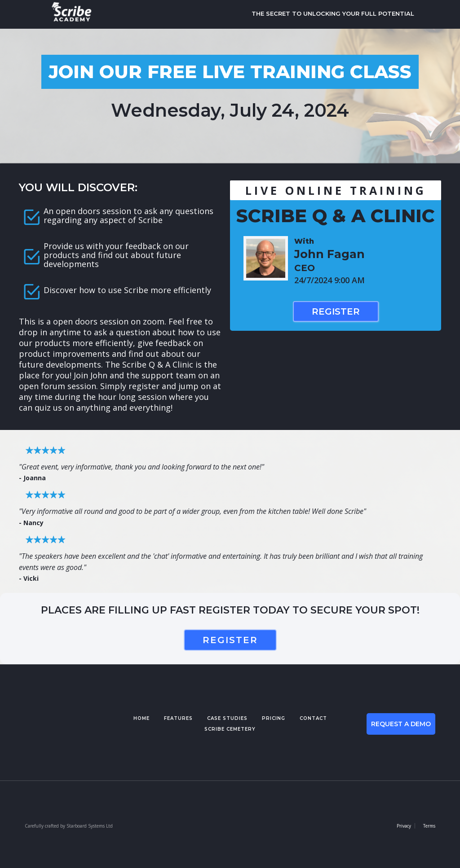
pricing (274, 718)
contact (313, 718)
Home (142, 718)
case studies (227, 718)
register (230, 640)
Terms (429, 826)
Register (336, 311)
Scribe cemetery (230, 729)
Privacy (404, 826)
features (178, 718)
